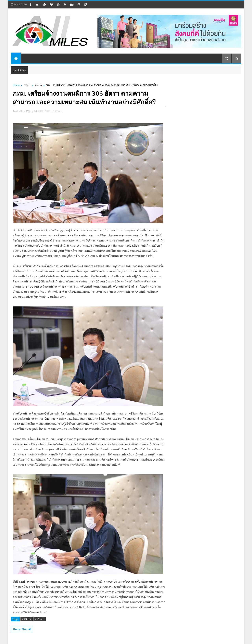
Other (27, 85)
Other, (51, 111)
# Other (27, 619)
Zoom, (59, 111)
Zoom (38, 85)
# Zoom (40, 619)
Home (16, 85)
